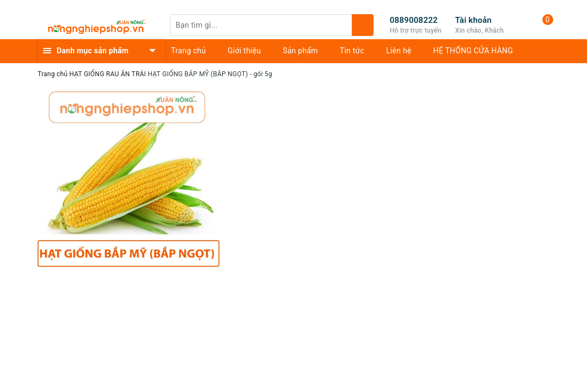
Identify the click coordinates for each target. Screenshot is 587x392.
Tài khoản (473, 20)
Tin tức (352, 51)
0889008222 (414, 20)
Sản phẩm (300, 51)
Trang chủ (188, 51)
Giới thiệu (244, 51)
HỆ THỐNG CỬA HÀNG (473, 51)
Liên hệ (399, 51)
